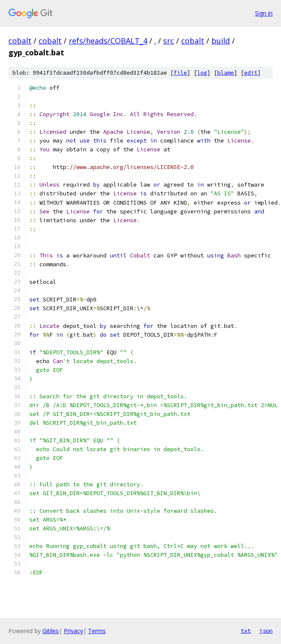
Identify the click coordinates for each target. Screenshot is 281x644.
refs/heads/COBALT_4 (108, 41)
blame (226, 73)
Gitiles (51, 631)
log (202, 73)
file (180, 73)
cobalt (20, 41)
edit (251, 73)
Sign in (264, 13)
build (221, 41)
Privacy (73, 631)
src (169, 41)
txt (246, 631)
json (266, 631)
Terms (97, 631)
